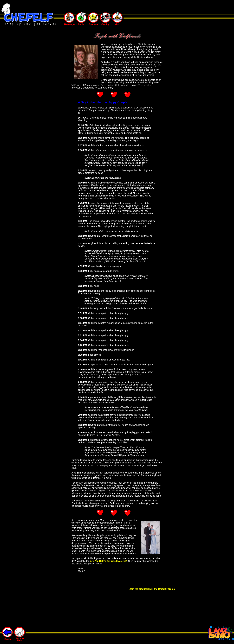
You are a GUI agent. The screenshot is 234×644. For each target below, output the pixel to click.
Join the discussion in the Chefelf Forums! (153, 589)
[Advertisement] (123, 6)
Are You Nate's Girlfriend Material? (109, 561)
